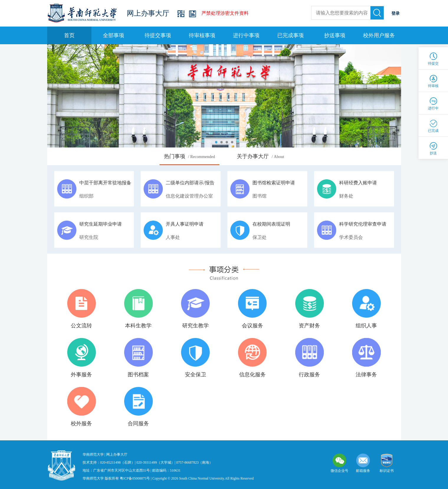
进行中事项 (246, 35)
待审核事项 (202, 35)
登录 (396, 13)
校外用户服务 (379, 35)
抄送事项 (335, 35)
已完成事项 (291, 35)
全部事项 (114, 35)
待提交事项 (158, 35)
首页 (69, 35)
